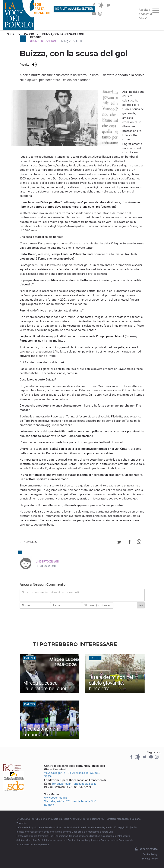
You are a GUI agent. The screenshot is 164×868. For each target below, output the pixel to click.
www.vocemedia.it (56, 798)
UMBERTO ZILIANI (47, 562)
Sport (11, 34)
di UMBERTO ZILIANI (44, 41)
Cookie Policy (150, 854)
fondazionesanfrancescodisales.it (74, 784)
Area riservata (146, 849)
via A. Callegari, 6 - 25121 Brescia (65, 773)
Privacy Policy (150, 859)
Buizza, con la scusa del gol (63, 34)
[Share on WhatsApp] (140, 543)
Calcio (29, 34)
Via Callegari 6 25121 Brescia (62, 801)
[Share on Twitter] (119, 543)
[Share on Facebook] (130, 543)
